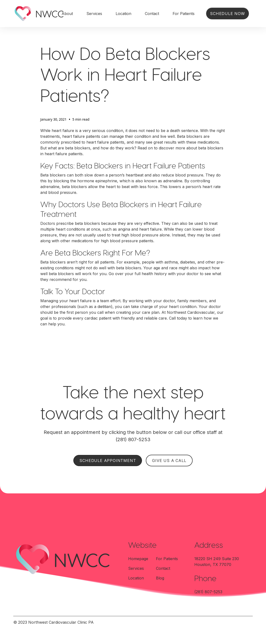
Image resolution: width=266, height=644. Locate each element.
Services (94, 14)
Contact (152, 14)
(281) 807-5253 (208, 592)
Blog (160, 578)
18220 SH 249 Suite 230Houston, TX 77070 (217, 562)
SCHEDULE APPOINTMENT (108, 461)
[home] (33, 14)
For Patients (184, 14)
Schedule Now (227, 14)
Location (123, 14)
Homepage (138, 559)
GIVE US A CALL (169, 461)
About (67, 14)
